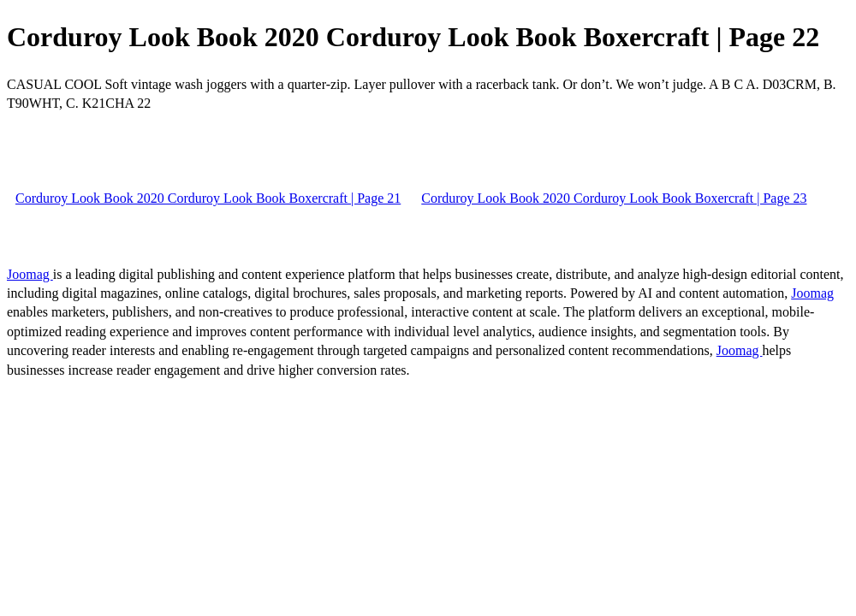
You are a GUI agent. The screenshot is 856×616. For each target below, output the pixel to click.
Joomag (30, 274)
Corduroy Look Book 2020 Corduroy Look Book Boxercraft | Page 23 (614, 198)
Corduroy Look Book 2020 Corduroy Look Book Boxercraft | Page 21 (208, 198)
